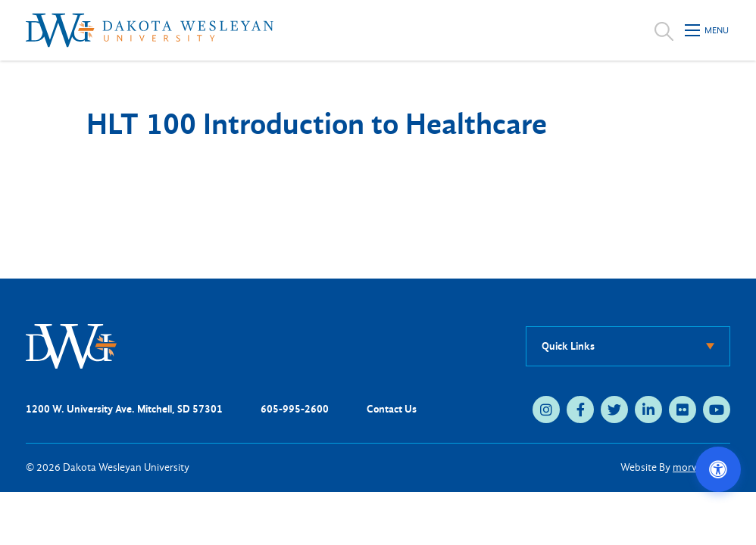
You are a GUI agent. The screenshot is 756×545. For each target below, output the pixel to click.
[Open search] (664, 30)
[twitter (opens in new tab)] (614, 410)
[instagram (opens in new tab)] (546, 410)
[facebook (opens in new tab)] (580, 410)
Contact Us (392, 409)
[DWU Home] (71, 346)
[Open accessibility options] (718, 469)
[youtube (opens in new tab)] (717, 410)
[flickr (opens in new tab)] (683, 410)
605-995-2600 (295, 409)
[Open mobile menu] (708, 30)
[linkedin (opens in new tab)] (648, 410)
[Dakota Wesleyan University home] (150, 30)
